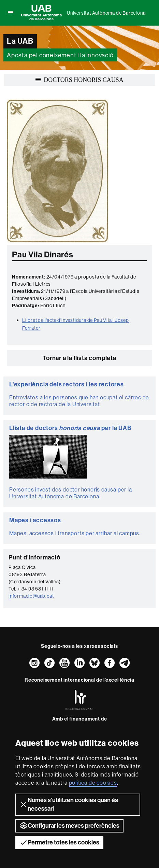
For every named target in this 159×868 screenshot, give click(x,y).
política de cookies (93, 783)
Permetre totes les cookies (59, 842)
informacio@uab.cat (31, 596)
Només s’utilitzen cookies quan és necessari (69, 804)
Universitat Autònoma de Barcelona (106, 13)
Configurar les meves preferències (69, 826)
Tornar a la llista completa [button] (79, 358)
